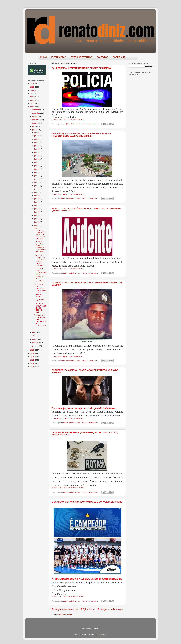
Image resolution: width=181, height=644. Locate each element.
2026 (32, 84)
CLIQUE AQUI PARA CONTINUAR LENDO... (69, 120)
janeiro (35, 346)
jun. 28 (37, 139)
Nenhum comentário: (90, 124)
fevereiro (36, 342)
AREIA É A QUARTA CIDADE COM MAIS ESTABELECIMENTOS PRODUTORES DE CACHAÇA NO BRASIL (82, 135)
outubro (35, 116)
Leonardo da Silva (99, 634)
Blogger (96, 628)
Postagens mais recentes (65, 609)
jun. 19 (37, 169)
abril (34, 336)
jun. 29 (37, 136)
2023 (32, 94)
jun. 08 (37, 202)
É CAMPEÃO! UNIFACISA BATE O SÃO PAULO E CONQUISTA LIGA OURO (87, 502)
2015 (32, 360)
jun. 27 (37, 142)
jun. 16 (37, 176)
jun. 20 (37, 166)
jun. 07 (37, 205)
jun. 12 (37, 189)
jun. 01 (37, 225)
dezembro (36, 110)
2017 (32, 353)
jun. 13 (37, 186)
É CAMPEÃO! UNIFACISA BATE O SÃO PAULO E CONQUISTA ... (40, 321)
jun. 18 (37, 172)
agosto (35, 123)
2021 (32, 100)
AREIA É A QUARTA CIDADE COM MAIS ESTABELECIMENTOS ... (40, 247)
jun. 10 (37, 196)
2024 (32, 90)
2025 (32, 87)
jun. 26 (37, 146)
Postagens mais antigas (111, 609)
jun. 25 (37, 149)
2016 (32, 357)
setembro (36, 120)
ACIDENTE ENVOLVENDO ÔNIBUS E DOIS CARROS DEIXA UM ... (40, 260)
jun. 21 (37, 162)
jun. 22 (37, 159)
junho (35, 130)
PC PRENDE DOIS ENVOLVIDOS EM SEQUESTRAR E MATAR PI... (40, 275)
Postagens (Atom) (65, 615)
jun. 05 (37, 212)
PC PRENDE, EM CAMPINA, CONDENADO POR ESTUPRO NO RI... (40, 290)
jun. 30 (37, 133)
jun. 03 (37, 219)
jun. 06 (37, 209)
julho (34, 126)
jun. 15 (37, 179)
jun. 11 (37, 192)
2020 (32, 104)
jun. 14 (37, 182)
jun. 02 (37, 222)
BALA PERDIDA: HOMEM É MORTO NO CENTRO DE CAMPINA (82, 68)
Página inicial (88, 609)
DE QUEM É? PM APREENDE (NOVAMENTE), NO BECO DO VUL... (40, 306)
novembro (36, 113)
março (35, 339)
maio (34, 333)
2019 (32, 107)
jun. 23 (37, 156)
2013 (32, 367)
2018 (32, 350)
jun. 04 (37, 215)
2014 (32, 363)
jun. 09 (37, 199)
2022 (32, 97)
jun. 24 (37, 152)
